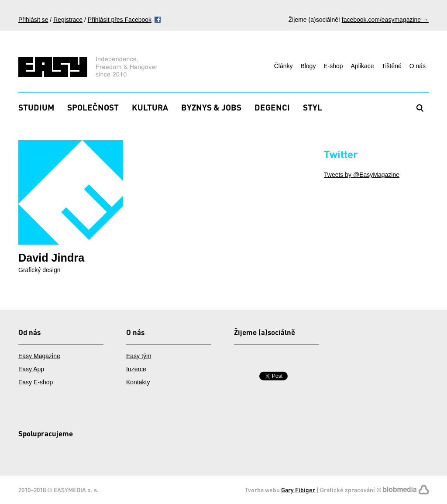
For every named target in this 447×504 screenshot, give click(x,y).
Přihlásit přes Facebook (120, 20)
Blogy (308, 66)
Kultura (150, 107)
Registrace (68, 20)
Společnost (93, 107)
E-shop (333, 66)
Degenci (272, 107)
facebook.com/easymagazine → (385, 20)
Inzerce (136, 369)
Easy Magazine (39, 356)
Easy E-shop (36, 382)
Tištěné (391, 66)
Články (284, 66)
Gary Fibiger (298, 490)
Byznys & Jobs (211, 107)
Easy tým (139, 356)
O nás (418, 66)
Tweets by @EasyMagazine (362, 175)
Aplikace (363, 66)
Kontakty (138, 382)
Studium (36, 107)
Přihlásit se (33, 20)
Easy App (31, 369)
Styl (313, 107)
